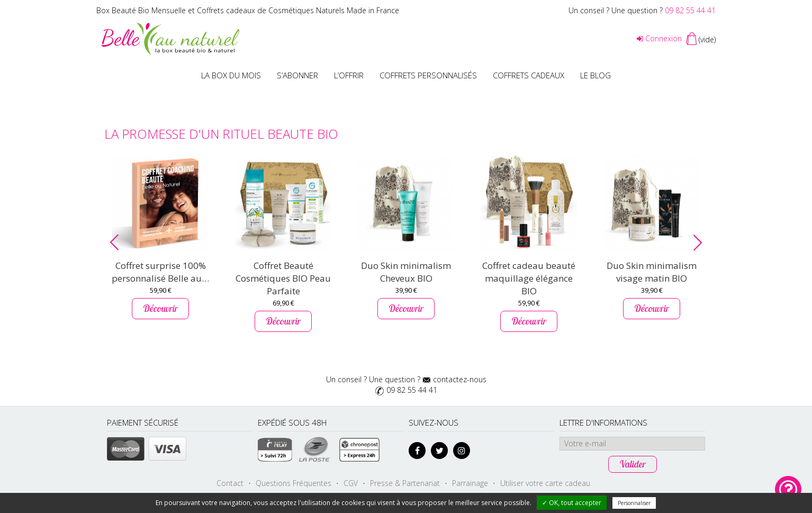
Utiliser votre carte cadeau (545, 483)
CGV (351, 483)
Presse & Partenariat (405, 483)
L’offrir (349, 75)
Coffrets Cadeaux (529, 75)
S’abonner (297, 75)
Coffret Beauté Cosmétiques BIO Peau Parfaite (283, 278)
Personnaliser (634, 503)
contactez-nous (460, 379)
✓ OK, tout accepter (572, 503)
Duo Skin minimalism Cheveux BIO (406, 272)
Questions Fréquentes (294, 483)
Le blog (596, 75)
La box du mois (231, 75)
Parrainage (470, 483)
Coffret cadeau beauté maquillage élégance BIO (529, 278)
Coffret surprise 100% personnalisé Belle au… (160, 272)
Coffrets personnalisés (428, 75)
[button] (114, 242)
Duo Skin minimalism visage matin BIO (652, 272)
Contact (230, 483)
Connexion (659, 38)
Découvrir (160, 308)
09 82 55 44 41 (690, 10)
